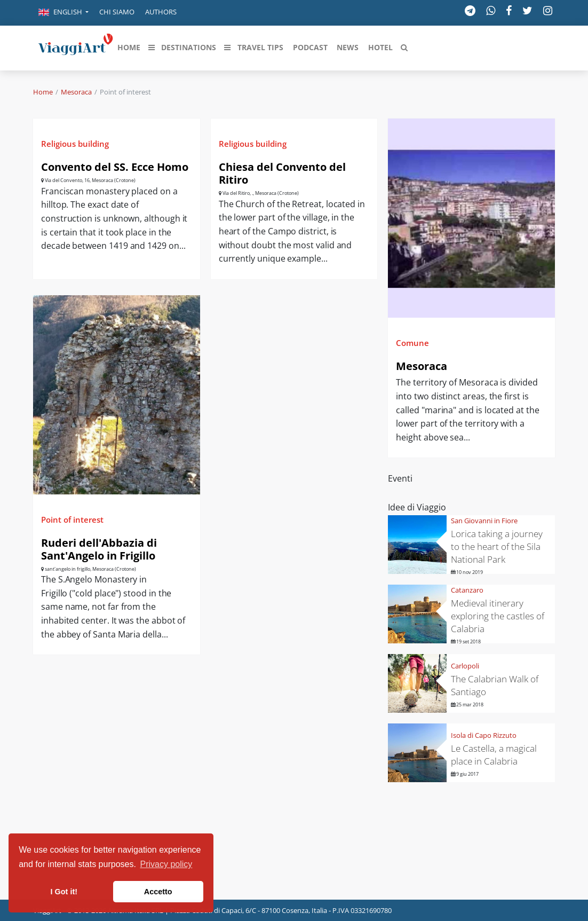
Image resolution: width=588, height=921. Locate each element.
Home (43, 92)
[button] (63, 13)
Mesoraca (76, 92)
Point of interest (72, 519)
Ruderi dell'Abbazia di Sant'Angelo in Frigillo (99, 549)
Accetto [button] (158, 892)
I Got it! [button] (64, 892)
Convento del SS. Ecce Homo (115, 167)
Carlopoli (465, 666)
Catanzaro (467, 590)
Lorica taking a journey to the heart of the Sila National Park (497, 546)
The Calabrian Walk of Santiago (495, 685)
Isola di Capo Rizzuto (484, 735)
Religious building (75, 144)
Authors (161, 12)
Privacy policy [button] (166, 864)
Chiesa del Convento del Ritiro (282, 173)
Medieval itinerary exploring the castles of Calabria (498, 616)
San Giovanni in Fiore (484, 521)
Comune (412, 343)
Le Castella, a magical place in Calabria (494, 755)
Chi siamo (117, 12)
